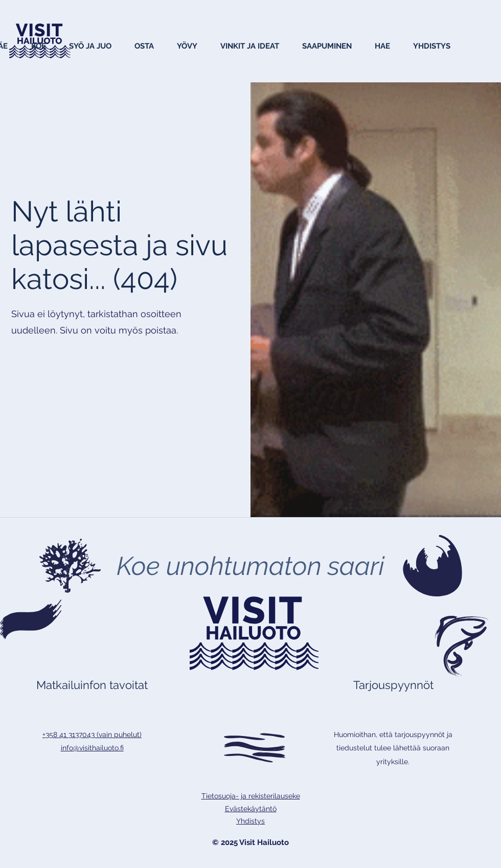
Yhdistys (250, 821)
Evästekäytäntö (251, 809)
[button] (38, 46)
